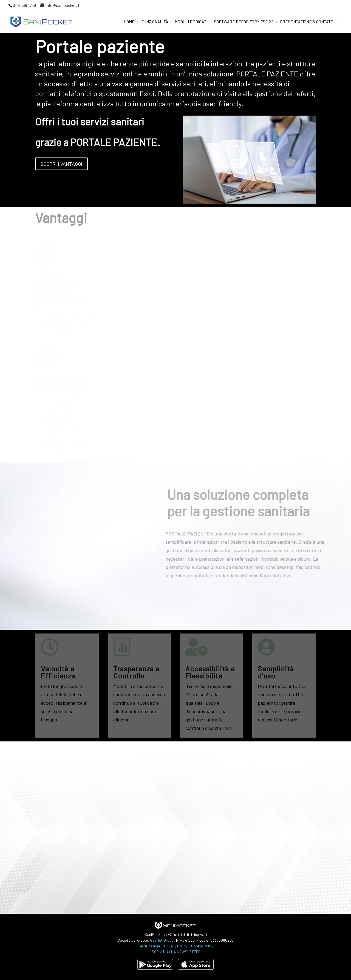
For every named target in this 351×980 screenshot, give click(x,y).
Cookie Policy (202, 946)
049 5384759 (24, 5)
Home (129, 22)
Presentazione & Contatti (307, 22)
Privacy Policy (176, 946)
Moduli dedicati (191, 22)
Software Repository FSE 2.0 (244, 22)
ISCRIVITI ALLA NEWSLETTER (176, 952)
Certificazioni (149, 946)
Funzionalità (155, 22)
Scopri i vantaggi (61, 164)
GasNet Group (162, 940)
